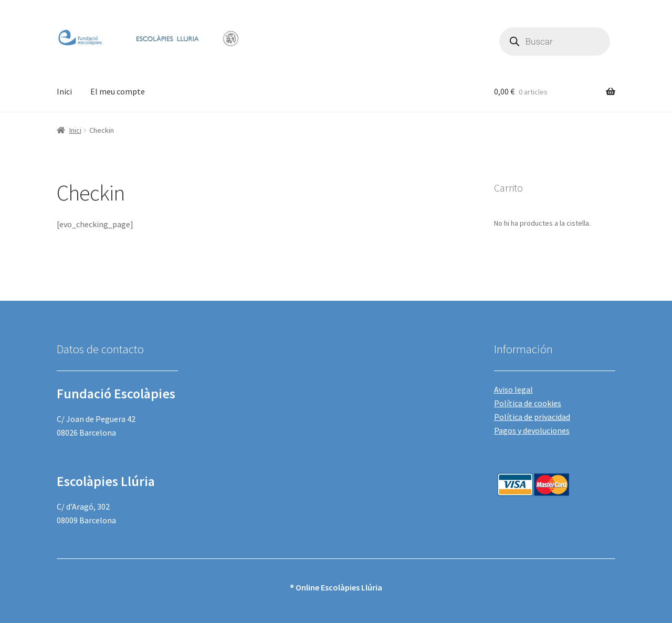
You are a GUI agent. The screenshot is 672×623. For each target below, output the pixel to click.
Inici (64, 91)
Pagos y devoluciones (532, 430)
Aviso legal (513, 389)
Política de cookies (528, 403)
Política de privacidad (532, 417)
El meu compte (118, 91)
